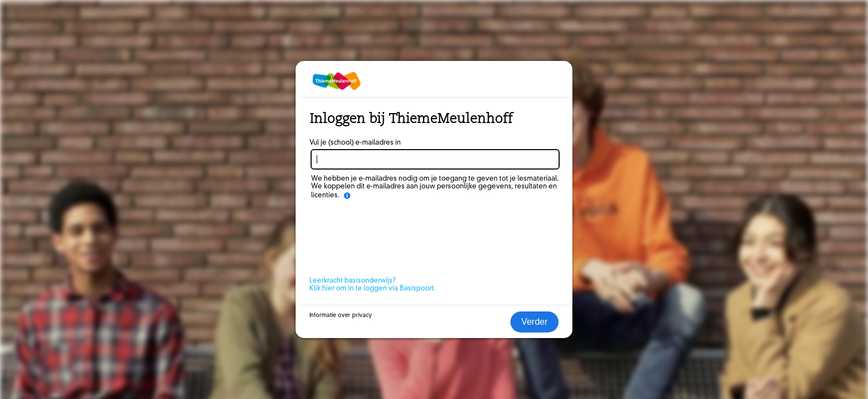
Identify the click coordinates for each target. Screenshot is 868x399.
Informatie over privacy (341, 315)
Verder (534, 322)
